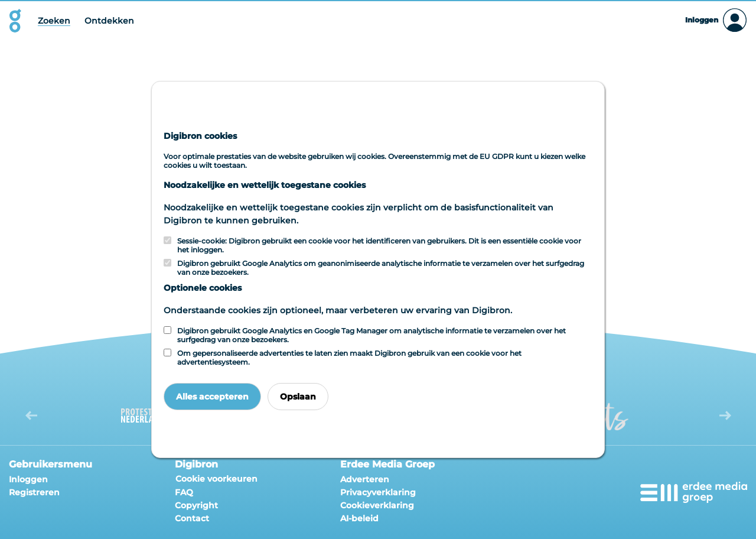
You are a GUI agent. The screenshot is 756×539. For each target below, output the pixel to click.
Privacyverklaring (378, 492)
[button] (31, 415)
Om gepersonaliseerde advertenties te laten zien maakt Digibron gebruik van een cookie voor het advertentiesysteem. (349, 358)
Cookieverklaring (377, 505)
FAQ (184, 492)
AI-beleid (359, 518)
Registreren (34, 492)
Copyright (196, 505)
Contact (192, 518)
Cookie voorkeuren (216, 479)
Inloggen (28, 479)
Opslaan (298, 397)
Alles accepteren (212, 397)
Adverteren (365, 479)
